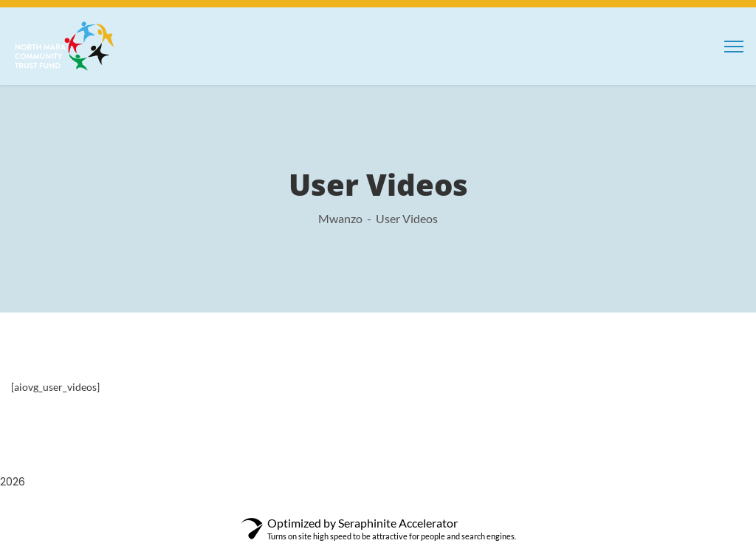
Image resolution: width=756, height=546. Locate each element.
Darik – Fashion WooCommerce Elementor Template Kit (253, 509)
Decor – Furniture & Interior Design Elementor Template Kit (504, 509)
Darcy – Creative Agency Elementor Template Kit (216, 509)
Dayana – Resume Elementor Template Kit (439, 509)
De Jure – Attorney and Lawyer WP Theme (468, 509)
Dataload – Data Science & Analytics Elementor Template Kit (367, 509)
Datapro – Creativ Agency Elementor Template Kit (406, 509)
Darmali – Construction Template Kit (287, 509)
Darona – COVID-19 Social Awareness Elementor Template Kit (323, 509)
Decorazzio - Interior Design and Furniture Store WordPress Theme (549, 509)
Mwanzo (340, 218)
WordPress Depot (191, 509)
